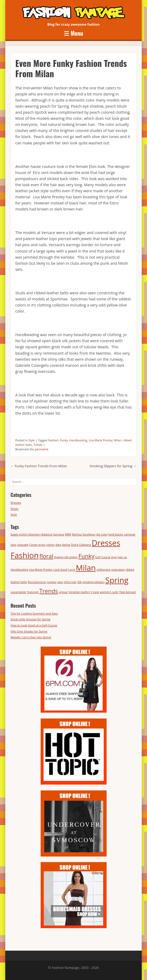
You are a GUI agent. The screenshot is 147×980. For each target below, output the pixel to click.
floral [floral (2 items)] (46, 556)
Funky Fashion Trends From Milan (39, 466)
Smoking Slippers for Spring (113, 466)
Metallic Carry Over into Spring (31, 637)
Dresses (16, 503)
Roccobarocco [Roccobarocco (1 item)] (37, 582)
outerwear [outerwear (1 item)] (118, 570)
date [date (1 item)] (58, 545)
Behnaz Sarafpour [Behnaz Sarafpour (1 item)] (84, 534)
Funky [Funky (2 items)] (86, 556)
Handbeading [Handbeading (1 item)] (19, 570)
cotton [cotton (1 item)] (50, 545)
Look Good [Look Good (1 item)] (60, 570)
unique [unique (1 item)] (63, 592)
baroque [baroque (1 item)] (59, 534)
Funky (64, 440)
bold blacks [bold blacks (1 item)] (116, 534)
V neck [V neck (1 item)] (95, 592)
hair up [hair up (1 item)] (122, 557)
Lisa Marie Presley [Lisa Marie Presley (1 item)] (41, 570)
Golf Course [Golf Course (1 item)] (103, 557)
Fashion (53, 440)
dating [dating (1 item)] (66, 545)
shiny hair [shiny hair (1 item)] (70, 582)
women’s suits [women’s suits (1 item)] (109, 592)
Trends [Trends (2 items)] (49, 591)
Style (32, 440)
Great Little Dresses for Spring (30, 619)
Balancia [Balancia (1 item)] (47, 534)
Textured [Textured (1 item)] (33, 592)
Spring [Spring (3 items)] (117, 580)
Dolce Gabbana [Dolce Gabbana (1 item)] (81, 545)
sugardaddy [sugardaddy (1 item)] (18, 592)
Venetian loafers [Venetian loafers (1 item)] (79, 592)
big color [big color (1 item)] (102, 534)
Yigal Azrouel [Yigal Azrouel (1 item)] (127, 592)
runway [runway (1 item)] (52, 582)
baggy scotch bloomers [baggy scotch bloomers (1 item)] (26, 534)
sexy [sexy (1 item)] (60, 582)
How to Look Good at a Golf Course (34, 625)
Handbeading (78, 440)
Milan (118, 440)
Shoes (15, 509)
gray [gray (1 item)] (114, 557)
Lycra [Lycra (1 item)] (72, 570)
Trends (38, 445)
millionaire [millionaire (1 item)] (104, 570)
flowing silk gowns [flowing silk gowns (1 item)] (66, 557)
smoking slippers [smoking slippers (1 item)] (94, 582)
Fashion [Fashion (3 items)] (25, 555)
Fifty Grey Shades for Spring (29, 631)
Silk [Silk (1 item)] (80, 582)
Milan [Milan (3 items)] (86, 568)
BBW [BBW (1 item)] (68, 534)
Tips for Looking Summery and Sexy (34, 613)
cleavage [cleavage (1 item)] (23, 545)
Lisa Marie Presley (101, 440)
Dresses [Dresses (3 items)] (106, 543)
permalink (42, 449)
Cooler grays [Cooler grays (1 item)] (37, 545)
